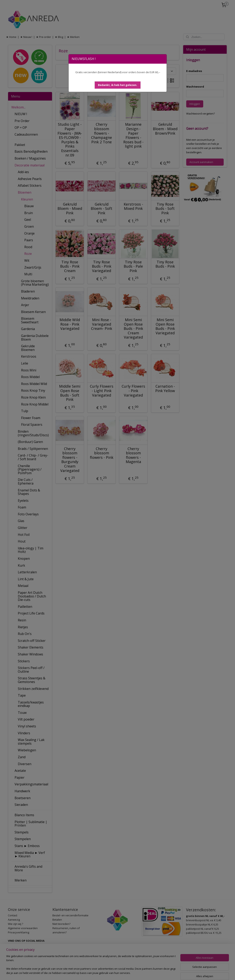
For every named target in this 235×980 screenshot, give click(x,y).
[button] (118, 85)
